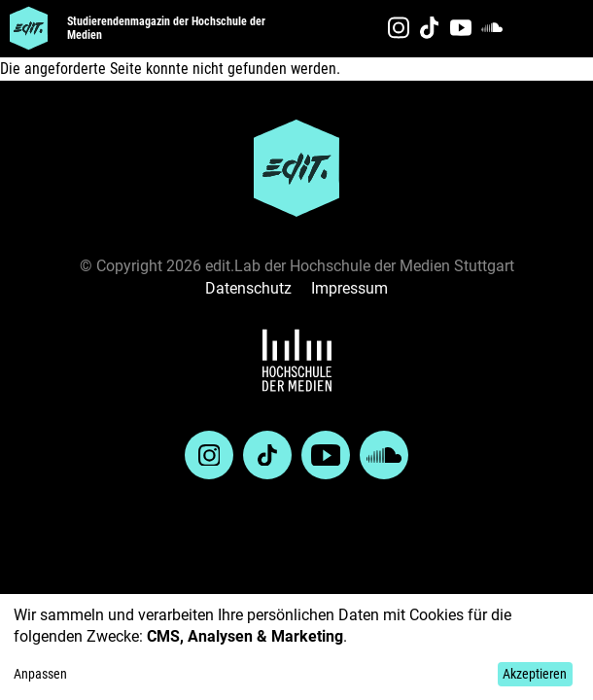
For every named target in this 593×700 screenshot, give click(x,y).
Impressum (349, 288)
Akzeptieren (535, 674)
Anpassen (40, 674)
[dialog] (296, 647)
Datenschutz (248, 288)
